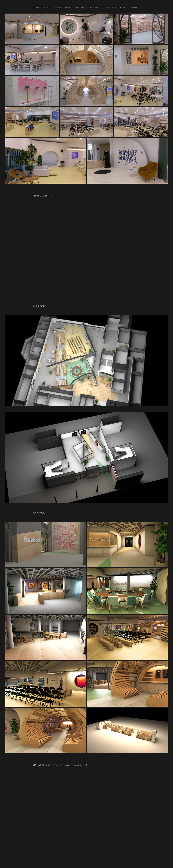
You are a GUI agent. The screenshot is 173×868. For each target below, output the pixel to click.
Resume (123, 7)
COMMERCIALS (109, 7)
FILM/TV (57, 7)
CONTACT (134, 7)
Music (68, 7)
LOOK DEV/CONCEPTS (40, 7)
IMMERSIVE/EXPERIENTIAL (86, 7)
